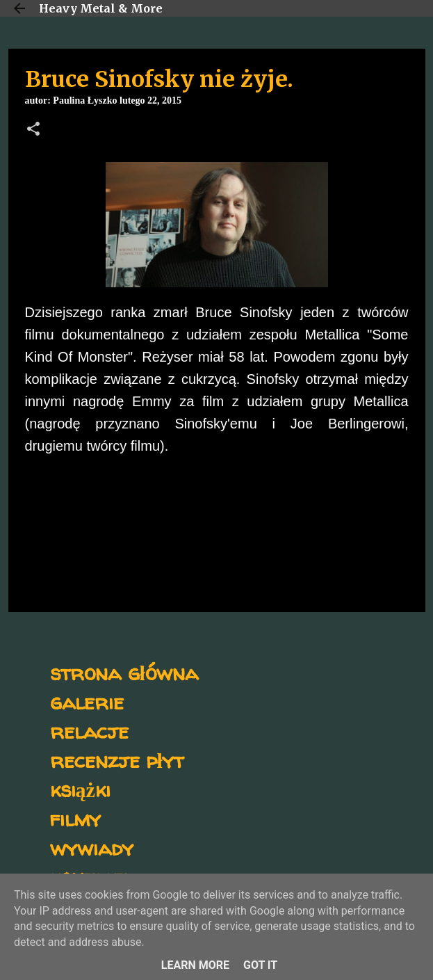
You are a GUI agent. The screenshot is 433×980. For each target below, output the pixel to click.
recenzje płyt (117, 760)
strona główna (124, 672)
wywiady (92, 848)
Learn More (195, 965)
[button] (33, 130)
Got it (260, 965)
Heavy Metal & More (101, 8)
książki (80, 789)
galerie (87, 701)
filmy (75, 818)
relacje (89, 731)
